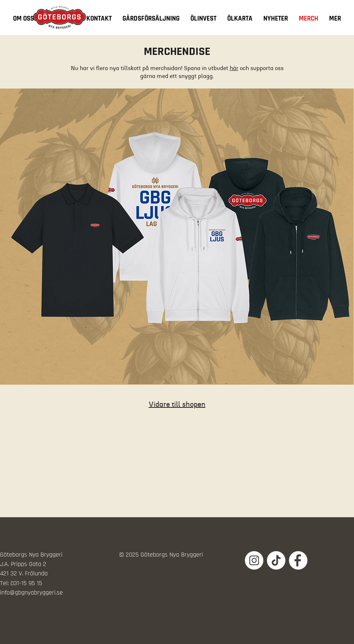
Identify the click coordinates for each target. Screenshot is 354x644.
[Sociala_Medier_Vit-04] (298, 560)
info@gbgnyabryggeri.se (31, 593)
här (234, 68)
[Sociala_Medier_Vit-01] (276, 560)
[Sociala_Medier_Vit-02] (254, 560)
